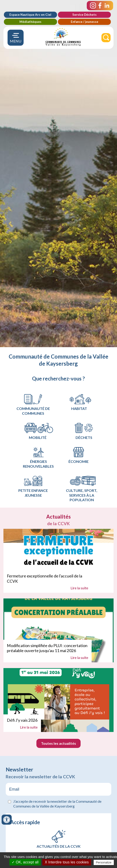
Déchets (84, 431)
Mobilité (39, 431)
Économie (79, 455)
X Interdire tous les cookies (67, 862)
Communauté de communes (33, 405)
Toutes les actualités (58, 743)
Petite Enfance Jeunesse (33, 487)
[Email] (58, 789)
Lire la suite (79, 588)
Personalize (104, 862)
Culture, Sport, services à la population (83, 489)
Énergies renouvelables (38, 458)
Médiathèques (30, 22)
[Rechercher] (106, 38)
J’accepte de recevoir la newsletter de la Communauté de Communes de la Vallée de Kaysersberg (57, 804)
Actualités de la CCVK (59, 846)
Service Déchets (84, 15)
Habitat (80, 403)
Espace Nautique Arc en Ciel (30, 15)
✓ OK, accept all (25, 862)
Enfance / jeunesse (84, 22)
